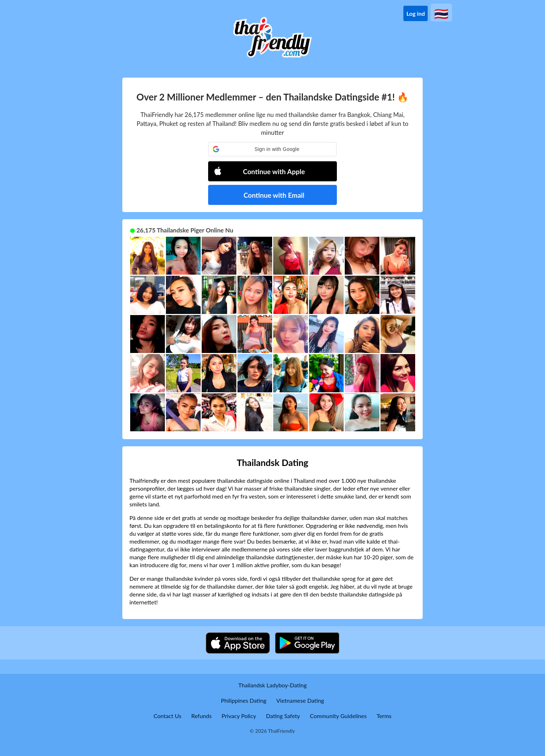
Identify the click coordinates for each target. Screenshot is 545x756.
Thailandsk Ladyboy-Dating (272, 685)
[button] (272, 149)
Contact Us (167, 716)
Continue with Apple (259, 171)
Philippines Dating (244, 700)
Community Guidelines (338, 716)
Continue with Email (274, 195)
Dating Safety (283, 716)
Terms (384, 716)
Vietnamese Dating (300, 700)
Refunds (202, 716)
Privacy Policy (239, 716)
